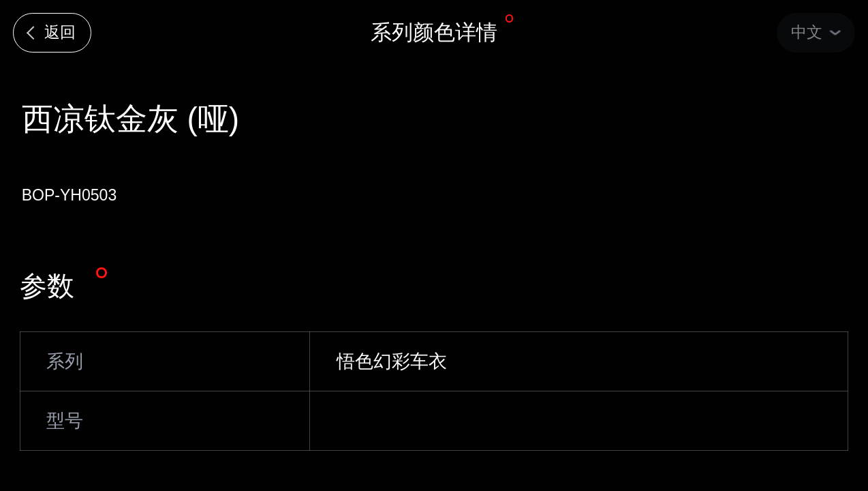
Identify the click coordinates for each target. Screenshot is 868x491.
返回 (60, 32)
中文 (807, 32)
